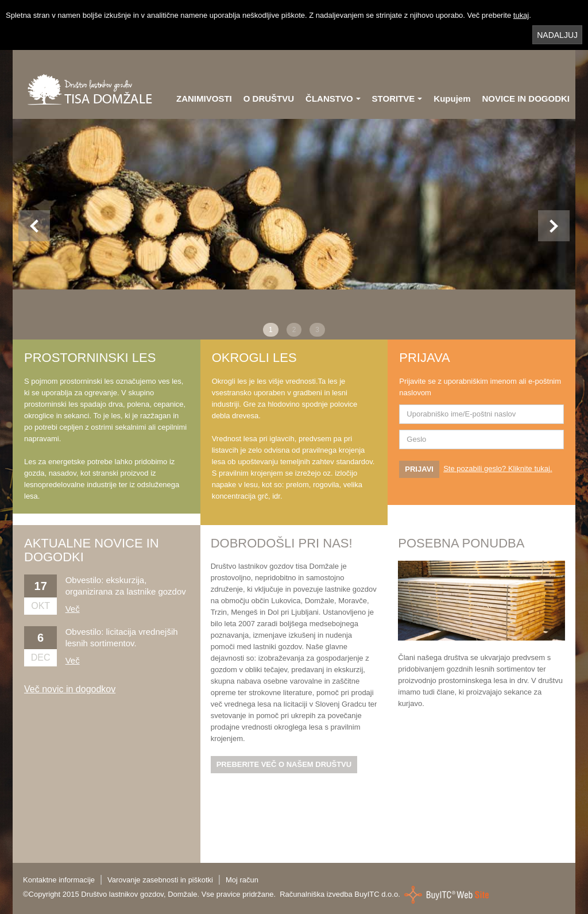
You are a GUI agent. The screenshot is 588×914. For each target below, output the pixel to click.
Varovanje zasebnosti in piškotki (160, 880)
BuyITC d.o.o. (377, 894)
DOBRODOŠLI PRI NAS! (282, 543)
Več (73, 609)
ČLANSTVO (333, 99)
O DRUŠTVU (269, 99)
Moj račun (242, 880)
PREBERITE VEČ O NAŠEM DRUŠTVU (284, 764)
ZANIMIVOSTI (204, 99)
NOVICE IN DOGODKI (526, 99)
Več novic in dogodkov (70, 689)
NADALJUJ (557, 35)
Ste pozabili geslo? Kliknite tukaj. (498, 468)
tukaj (521, 15)
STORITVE (397, 99)
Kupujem (452, 99)
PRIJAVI (419, 469)
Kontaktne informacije (59, 880)
